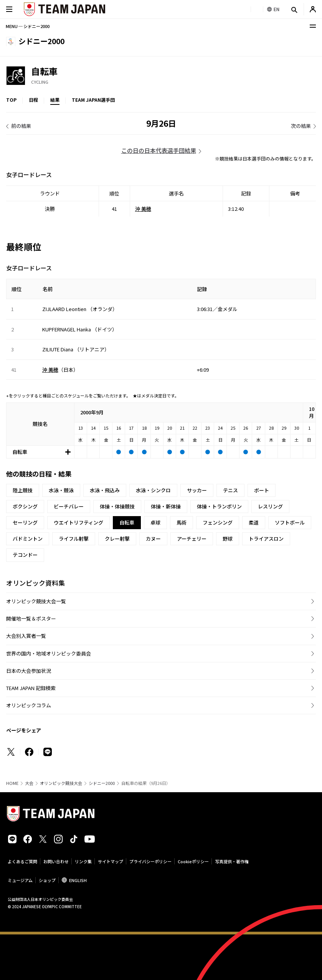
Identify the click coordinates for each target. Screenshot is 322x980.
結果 (55, 100)
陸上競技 (23, 490)
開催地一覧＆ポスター (31, 618)
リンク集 (83, 861)
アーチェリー (192, 539)
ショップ (47, 880)
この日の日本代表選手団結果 (159, 150)
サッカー (197, 490)
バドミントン (28, 539)
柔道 (254, 522)
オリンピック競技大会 (61, 783)
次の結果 (301, 126)
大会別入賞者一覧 (26, 636)
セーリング (25, 522)
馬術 (182, 522)
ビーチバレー (69, 506)
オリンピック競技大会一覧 (36, 601)
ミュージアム (20, 880)
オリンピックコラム (29, 705)
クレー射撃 (117, 539)
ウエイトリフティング (78, 522)
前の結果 (21, 126)
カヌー (153, 539)
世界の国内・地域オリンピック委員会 (49, 653)
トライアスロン (266, 539)
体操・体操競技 (117, 506)
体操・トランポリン (219, 506)
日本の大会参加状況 (29, 671)
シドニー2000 (102, 783)
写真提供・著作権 (232, 861)
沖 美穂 (143, 209)
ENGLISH (78, 880)
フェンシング (218, 522)
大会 (29, 783)
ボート (262, 490)
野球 (228, 539)
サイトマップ (111, 861)
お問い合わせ (56, 861)
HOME (12, 783)
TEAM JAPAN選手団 (93, 100)
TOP (11, 100)
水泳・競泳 (61, 490)
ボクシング (25, 506)
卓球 (155, 522)
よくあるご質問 (22, 861)
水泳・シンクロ (153, 490)
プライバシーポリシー (150, 861)
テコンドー (25, 555)
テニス (230, 490)
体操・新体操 (166, 506)
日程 (33, 100)
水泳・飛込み (105, 490)
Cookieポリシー (193, 861)
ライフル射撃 (74, 539)
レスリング (270, 506)
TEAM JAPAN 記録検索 (31, 688)
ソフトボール (290, 522)
